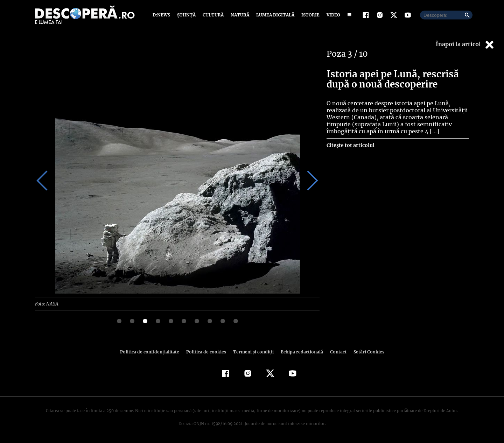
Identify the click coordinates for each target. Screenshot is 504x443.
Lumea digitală (274, 15)
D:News (162, 15)
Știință (187, 15)
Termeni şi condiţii (252, 351)
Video (332, 15)
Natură (239, 15)
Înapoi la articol (465, 45)
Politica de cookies (207, 351)
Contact (335, 351)
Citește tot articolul (350, 145)
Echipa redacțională (300, 351)
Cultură (213, 15)
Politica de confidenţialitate (153, 351)
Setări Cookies (365, 351)
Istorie (309, 15)
